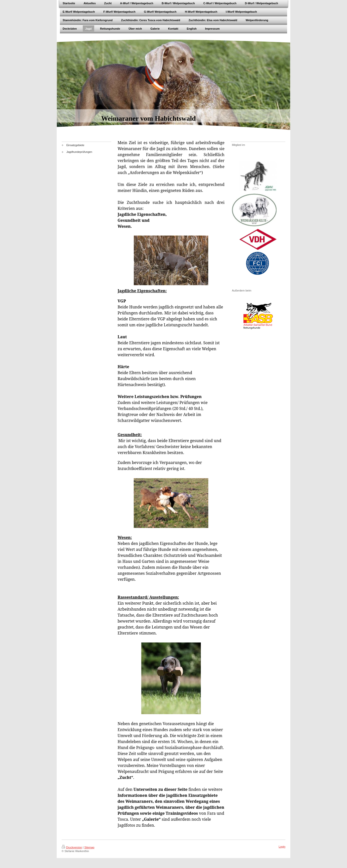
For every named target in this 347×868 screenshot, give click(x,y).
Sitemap (89, 847)
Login (282, 847)
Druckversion (72, 847)
